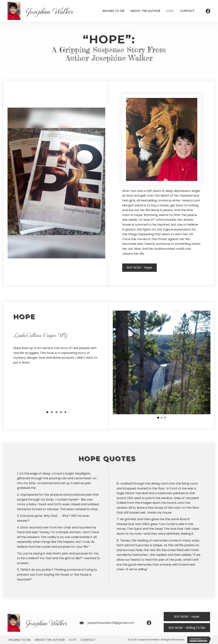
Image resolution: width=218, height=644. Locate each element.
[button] (139, 268)
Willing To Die (20, 640)
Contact (88, 640)
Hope (73, 640)
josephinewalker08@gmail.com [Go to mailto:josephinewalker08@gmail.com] (111, 623)
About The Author (50, 640)
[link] (114, 11)
